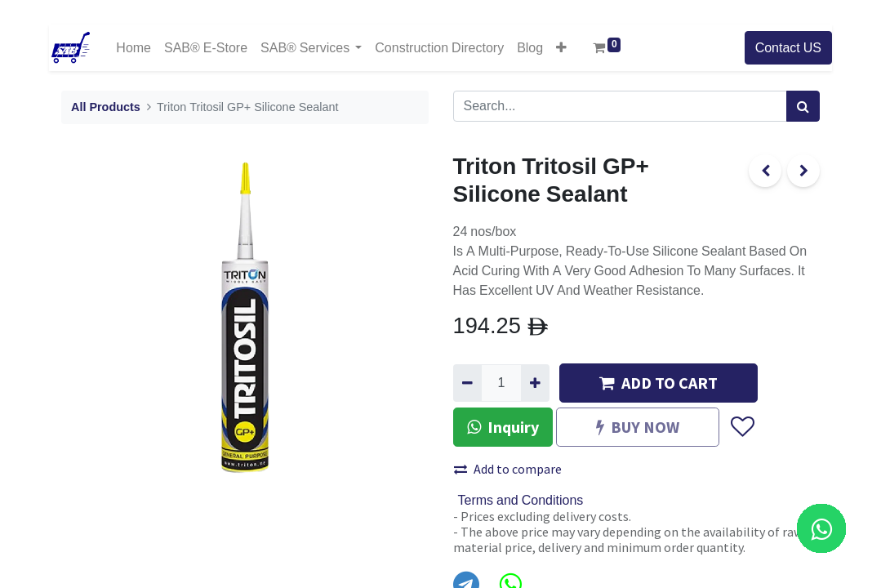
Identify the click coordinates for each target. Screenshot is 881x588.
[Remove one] (467, 383)
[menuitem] (133, 48)
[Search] (803, 106)
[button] (561, 47)
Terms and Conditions (521, 501)
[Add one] (535, 383)
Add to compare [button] (508, 469)
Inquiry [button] (503, 427)
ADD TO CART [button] (659, 383)
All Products (106, 107)
